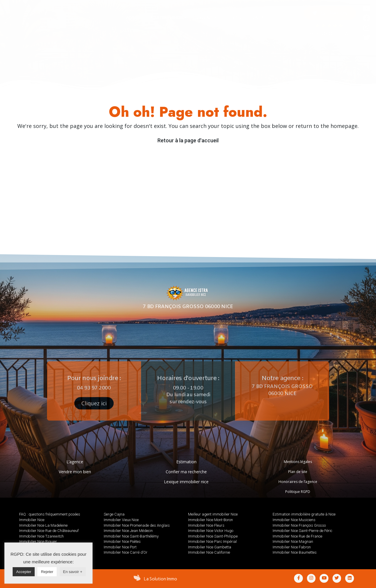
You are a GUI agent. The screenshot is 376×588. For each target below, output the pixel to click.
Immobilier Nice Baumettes (295, 552)
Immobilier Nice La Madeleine (43, 525)
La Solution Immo (161, 579)
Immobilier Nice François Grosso (299, 525)
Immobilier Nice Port (120, 547)
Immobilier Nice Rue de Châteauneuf (49, 531)
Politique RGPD (298, 492)
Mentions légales (298, 462)
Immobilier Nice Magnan (293, 541)
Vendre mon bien (75, 472)
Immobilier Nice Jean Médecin (128, 531)
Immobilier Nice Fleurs (206, 525)
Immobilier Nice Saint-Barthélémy (131, 536)
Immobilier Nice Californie (209, 552)
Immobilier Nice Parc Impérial (212, 541)
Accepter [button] (24, 572)
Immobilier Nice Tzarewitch (41, 536)
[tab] (134, 18)
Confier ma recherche (186, 472)
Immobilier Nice (32, 520)
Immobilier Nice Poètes (122, 541)
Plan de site (298, 472)
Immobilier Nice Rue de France (297, 536)
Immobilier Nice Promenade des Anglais (137, 525)
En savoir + (73, 572)
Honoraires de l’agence (298, 482)
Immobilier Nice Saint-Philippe (213, 536)
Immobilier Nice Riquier (38, 541)
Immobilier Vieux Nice (121, 520)
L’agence (75, 462)
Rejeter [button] (47, 572)
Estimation (186, 462)
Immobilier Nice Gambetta (210, 547)
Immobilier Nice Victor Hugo (211, 531)
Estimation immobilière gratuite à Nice (304, 514)
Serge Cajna (114, 514)
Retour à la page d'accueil (188, 140)
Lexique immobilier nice (186, 482)
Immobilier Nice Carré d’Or (126, 552)
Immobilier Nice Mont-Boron (210, 520)
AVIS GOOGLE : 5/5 (329, 34)
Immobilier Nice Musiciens (294, 520)
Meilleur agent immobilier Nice (213, 514)
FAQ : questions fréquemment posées (50, 514)
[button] (330, 13)
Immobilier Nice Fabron (292, 547)
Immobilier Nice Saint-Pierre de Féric (302, 531)
